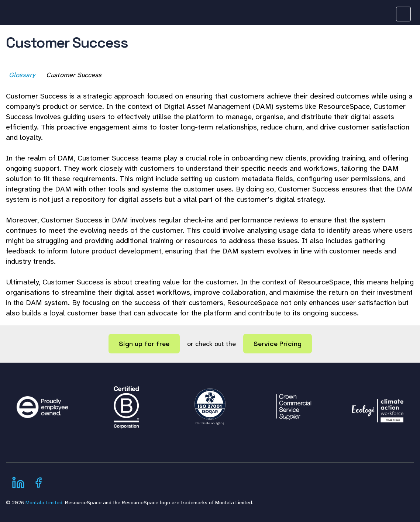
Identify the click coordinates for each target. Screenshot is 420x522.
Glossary (23, 75)
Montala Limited (44, 502)
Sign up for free (144, 344)
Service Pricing (278, 344)
